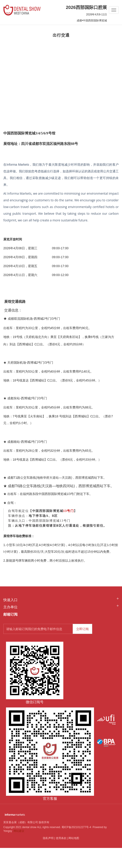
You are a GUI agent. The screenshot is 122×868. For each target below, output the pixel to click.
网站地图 (74, 838)
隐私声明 (48, 838)
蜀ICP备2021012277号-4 (76, 827)
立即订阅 (82, 629)
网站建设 (19, 831)
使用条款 (61, 838)
